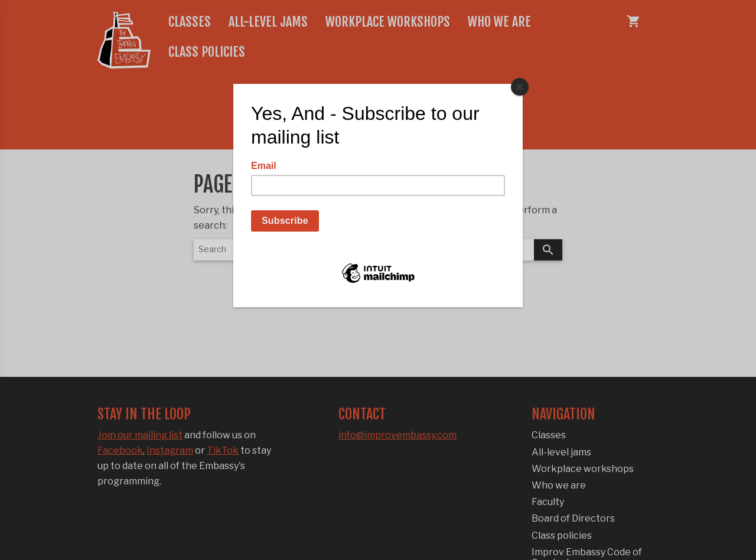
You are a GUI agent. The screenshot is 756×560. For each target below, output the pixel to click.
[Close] (520, 87)
